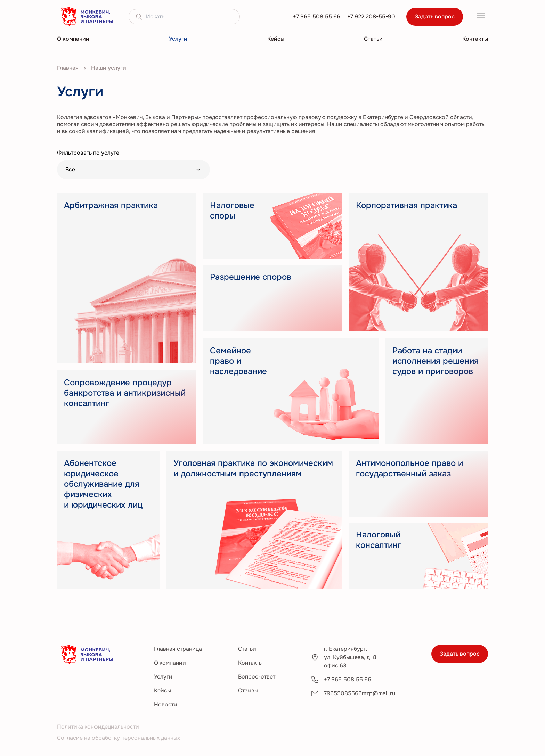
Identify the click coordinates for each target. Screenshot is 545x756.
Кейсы (276, 39)
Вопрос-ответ (257, 677)
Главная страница (178, 649)
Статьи (373, 39)
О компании (73, 39)
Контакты (475, 39)
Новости (166, 704)
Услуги (178, 39)
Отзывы (248, 691)
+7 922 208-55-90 (371, 17)
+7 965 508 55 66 (317, 17)
